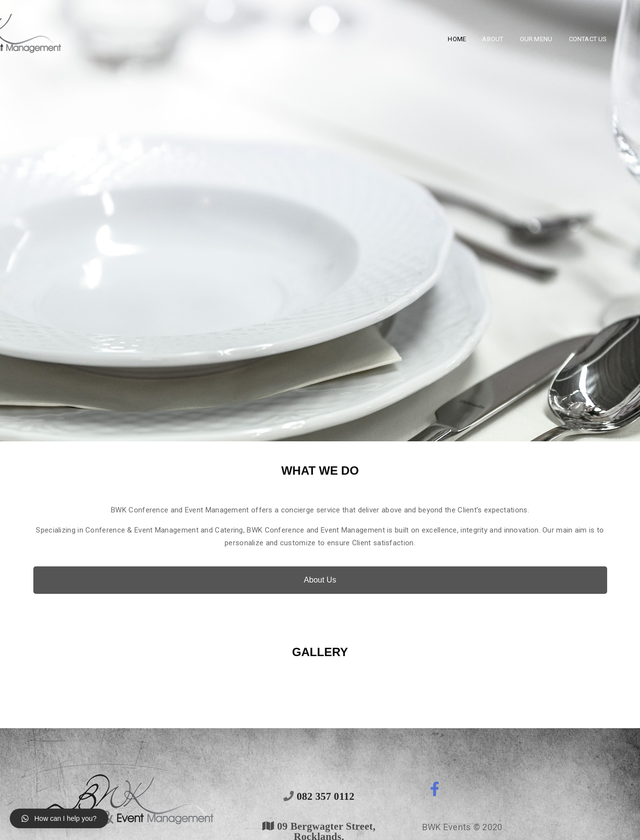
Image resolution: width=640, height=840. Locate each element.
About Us (320, 580)
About (493, 39)
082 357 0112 (324, 796)
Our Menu (536, 39)
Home (457, 39)
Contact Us (588, 39)
